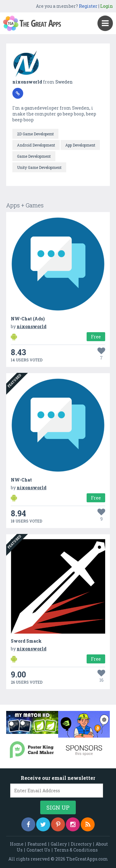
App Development (80, 145)
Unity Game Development (39, 167)
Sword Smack (26, 641)
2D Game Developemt (35, 134)
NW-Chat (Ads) (28, 319)
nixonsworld (28, 82)
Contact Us (38, 850)
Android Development (36, 145)
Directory (81, 844)
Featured (37, 844)
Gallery (59, 844)
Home (17, 844)
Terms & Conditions (76, 850)
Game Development (34, 156)
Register (88, 6)
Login (107, 6)
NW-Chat (21, 480)
